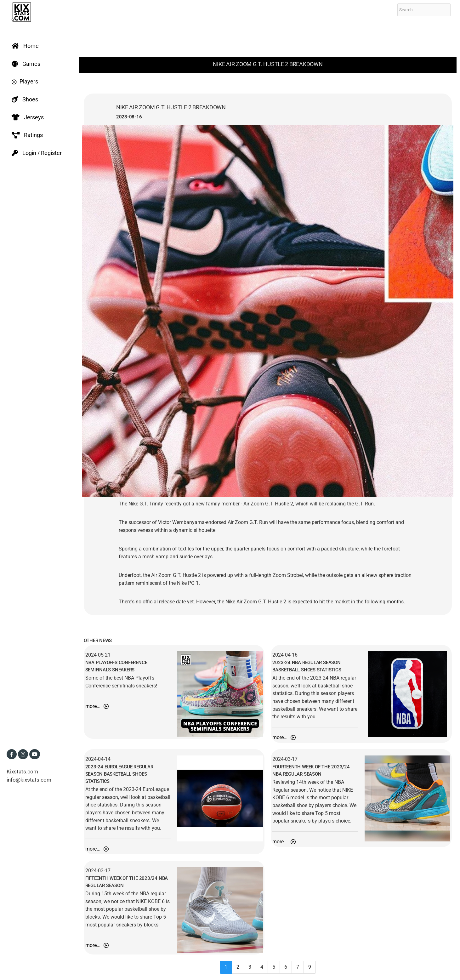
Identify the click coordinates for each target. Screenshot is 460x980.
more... (97, 706)
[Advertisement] (268, 38)
